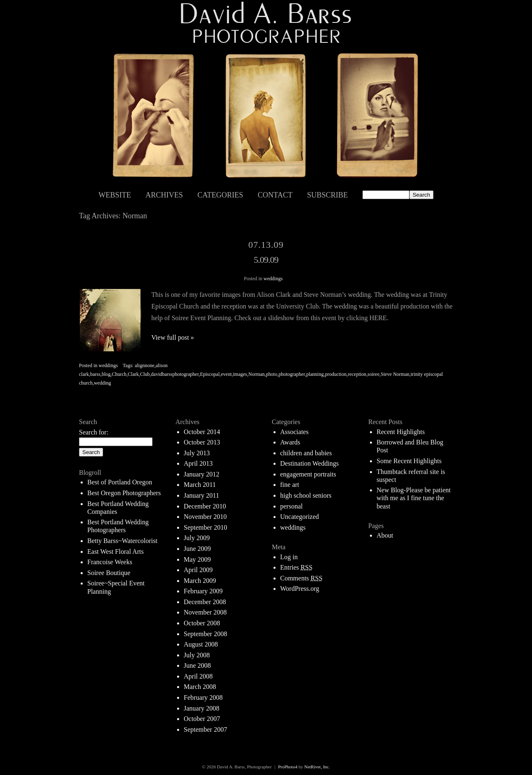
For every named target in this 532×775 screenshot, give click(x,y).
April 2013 (198, 463)
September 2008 (205, 634)
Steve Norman (395, 374)
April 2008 (198, 676)
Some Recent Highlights (409, 461)
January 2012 (202, 474)
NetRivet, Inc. (317, 767)
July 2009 (197, 538)
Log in (289, 557)
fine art (290, 485)
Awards (290, 442)
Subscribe (328, 195)
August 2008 (201, 644)
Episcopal (210, 374)
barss (95, 374)
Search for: (94, 432)
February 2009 (203, 591)
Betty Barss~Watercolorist (122, 541)
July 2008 (197, 655)
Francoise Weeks (110, 562)
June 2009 (197, 549)
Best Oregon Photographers (124, 493)
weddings (273, 279)
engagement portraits (308, 474)
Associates (294, 432)
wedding (102, 383)
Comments (301, 578)
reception (357, 374)
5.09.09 (266, 260)
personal (291, 506)
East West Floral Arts (116, 552)
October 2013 (202, 442)
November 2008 (205, 612)
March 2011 (200, 485)
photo (272, 374)
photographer (292, 374)
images (240, 374)
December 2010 (205, 506)
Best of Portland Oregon (120, 482)
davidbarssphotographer (175, 374)
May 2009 (197, 559)
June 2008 (197, 665)
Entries (296, 567)
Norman (257, 374)
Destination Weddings (309, 463)
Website (115, 195)
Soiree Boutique (109, 573)
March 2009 (200, 581)
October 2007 (202, 719)
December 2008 (205, 602)
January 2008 (202, 708)
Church (119, 374)
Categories (220, 195)
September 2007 (205, 729)
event (227, 374)
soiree (373, 374)
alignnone (144, 365)
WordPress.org (300, 589)
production (336, 374)
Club (145, 374)
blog (106, 374)
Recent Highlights (401, 432)
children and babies (306, 453)
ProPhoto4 (288, 767)
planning (315, 374)
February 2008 (203, 697)
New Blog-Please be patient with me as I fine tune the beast (414, 498)
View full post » (173, 337)
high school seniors (306, 495)
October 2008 (202, 623)
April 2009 (198, 570)
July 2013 (197, 453)
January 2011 (201, 495)
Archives (164, 195)
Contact (275, 195)
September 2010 (205, 527)
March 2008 (200, 687)
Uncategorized (299, 517)
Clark (133, 374)
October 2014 (202, 432)
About (385, 535)
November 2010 (205, 517)
